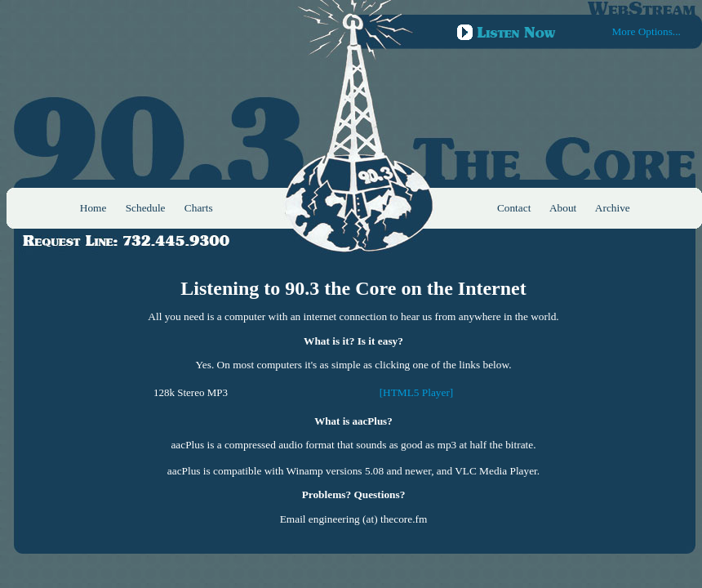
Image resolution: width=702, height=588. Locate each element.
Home (93, 208)
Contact (514, 208)
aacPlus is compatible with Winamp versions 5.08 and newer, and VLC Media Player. (353, 471)
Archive (613, 208)
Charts (199, 208)
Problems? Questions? (354, 494)
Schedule (146, 208)
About (563, 208)
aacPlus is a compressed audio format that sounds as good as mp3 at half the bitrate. (353, 445)
